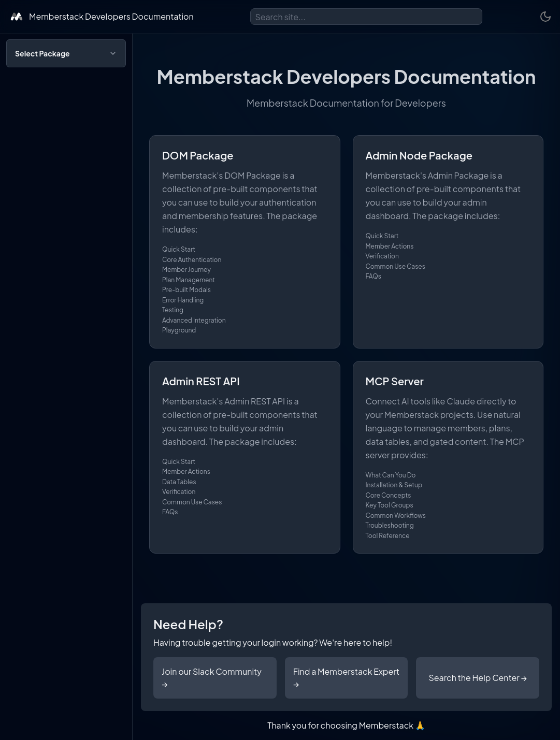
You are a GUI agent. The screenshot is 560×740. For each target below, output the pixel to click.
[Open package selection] (66, 53)
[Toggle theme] (545, 17)
